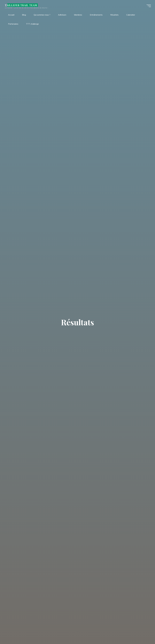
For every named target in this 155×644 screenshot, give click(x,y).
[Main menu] (148, 6)
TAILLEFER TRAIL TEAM (22, 5)
